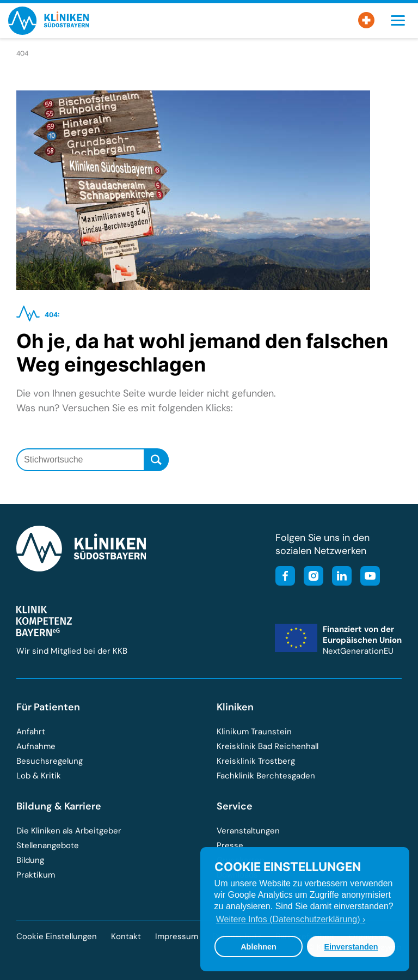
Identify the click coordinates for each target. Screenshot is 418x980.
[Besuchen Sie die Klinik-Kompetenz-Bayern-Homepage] (44, 634)
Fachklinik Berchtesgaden (266, 776)
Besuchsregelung (50, 761)
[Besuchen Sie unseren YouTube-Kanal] (367, 577)
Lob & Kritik (39, 776)
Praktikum (36, 875)
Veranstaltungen (248, 831)
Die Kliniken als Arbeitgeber (69, 831)
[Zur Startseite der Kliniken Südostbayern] (48, 31)
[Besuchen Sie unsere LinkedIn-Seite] (339, 577)
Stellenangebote (48, 845)
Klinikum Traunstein (254, 732)
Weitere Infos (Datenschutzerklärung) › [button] (291, 919)
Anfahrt (31, 732)
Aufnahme (36, 746)
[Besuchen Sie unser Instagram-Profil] (310, 577)
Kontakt (126, 936)
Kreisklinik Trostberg (256, 761)
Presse (230, 845)
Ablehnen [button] (259, 947)
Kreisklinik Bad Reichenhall (268, 746)
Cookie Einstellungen (57, 937)
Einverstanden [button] (351, 947)
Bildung (30, 860)
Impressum (177, 936)
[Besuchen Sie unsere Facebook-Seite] (285, 577)
